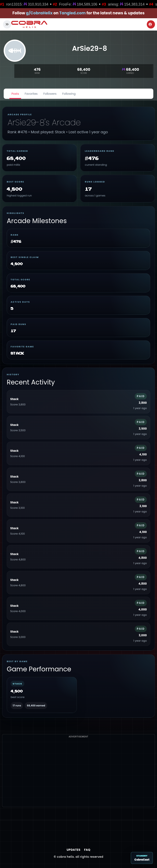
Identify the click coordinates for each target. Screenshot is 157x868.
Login (150, 24)
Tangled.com (72, 13)
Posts (15, 94)
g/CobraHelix (39, 13)
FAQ (87, 850)
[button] (7, 24)
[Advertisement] (78, 778)
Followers (50, 94)
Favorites (31, 94)
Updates (73, 850)
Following (69, 94)
